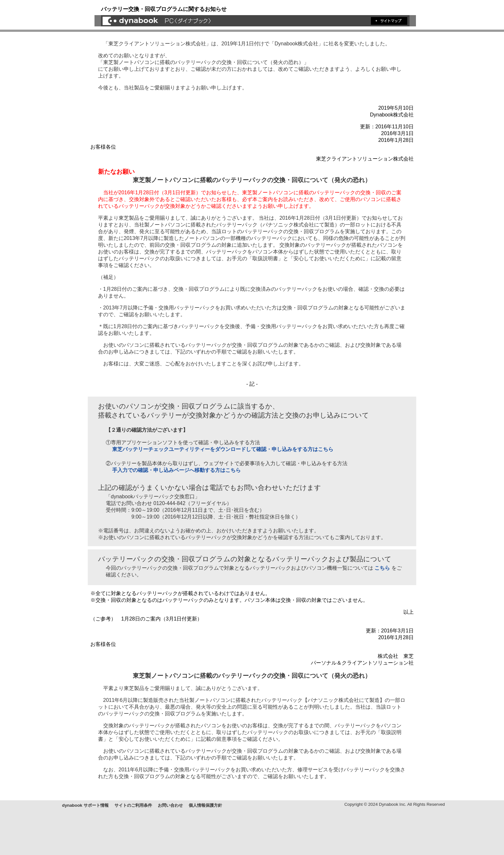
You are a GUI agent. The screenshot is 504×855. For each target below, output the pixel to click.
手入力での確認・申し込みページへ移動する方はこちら (176, 470)
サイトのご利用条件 (133, 805)
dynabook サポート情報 (85, 805)
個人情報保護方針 (205, 805)
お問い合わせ (170, 805)
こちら (382, 568)
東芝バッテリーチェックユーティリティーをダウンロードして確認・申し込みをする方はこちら (223, 449)
